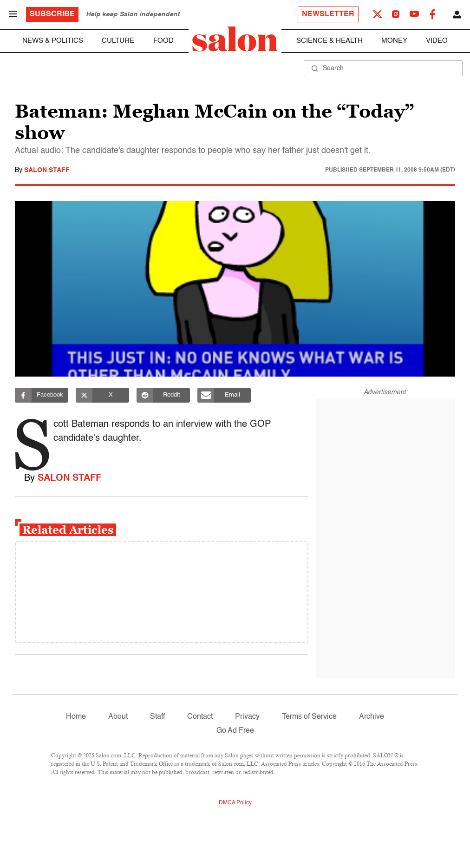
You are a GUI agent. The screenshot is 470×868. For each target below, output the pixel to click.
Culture (118, 41)
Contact (200, 717)
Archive (372, 717)
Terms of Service (309, 717)
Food (163, 41)
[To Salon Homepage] (235, 39)
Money (394, 41)
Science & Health (330, 41)
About (118, 717)
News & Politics (53, 41)
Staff (157, 717)
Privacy (247, 717)
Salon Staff (47, 170)
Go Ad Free (235, 731)
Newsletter (328, 14)
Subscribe (52, 14)
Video (437, 41)
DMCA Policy (235, 803)
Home (76, 717)
